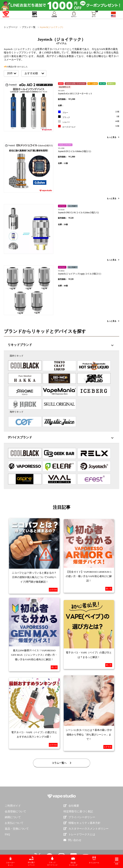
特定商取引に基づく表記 (78, 811)
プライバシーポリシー (79, 817)
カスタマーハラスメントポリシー (86, 829)
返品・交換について (17, 829)
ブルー (89, 112)
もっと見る (113, 137)
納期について (13, 817)
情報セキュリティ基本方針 (82, 823)
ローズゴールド (89, 126)
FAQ (7, 834)
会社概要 (71, 806)
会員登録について (15, 811)
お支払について (14, 823)
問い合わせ (75, 840)
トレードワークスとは (79, 834)
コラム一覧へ (61, 763)
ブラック (89, 117)
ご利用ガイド (13, 806)
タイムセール (94, 860)
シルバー (89, 122)
